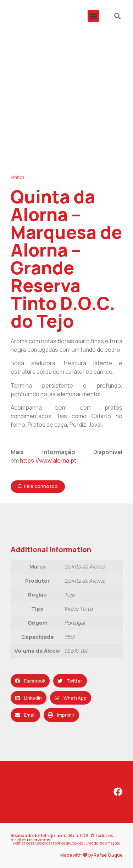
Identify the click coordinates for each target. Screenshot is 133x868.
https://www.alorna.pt (48, 460)
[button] (93, 16)
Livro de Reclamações (103, 843)
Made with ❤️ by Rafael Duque (91, 855)
